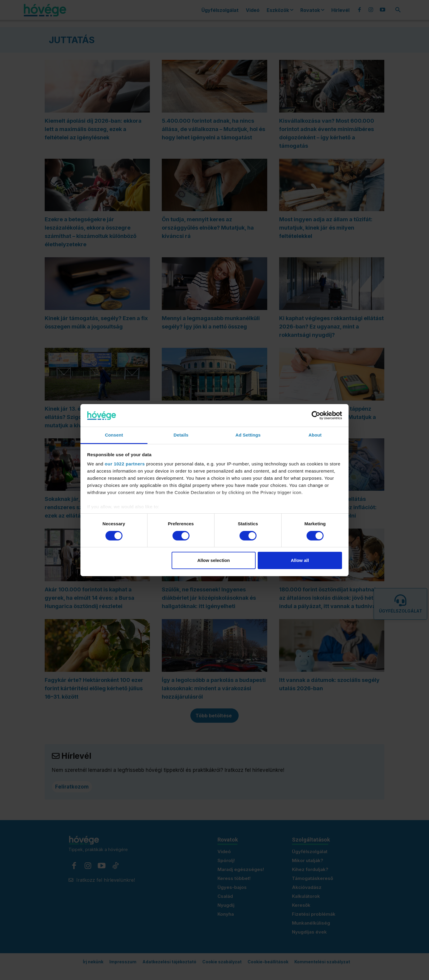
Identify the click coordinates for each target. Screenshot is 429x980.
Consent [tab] (114, 435)
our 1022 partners (125, 464)
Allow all (300, 560)
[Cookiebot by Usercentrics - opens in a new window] (316, 415)
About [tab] (315, 435)
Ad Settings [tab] (248, 435)
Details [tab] (181, 435)
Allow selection (213, 560)
